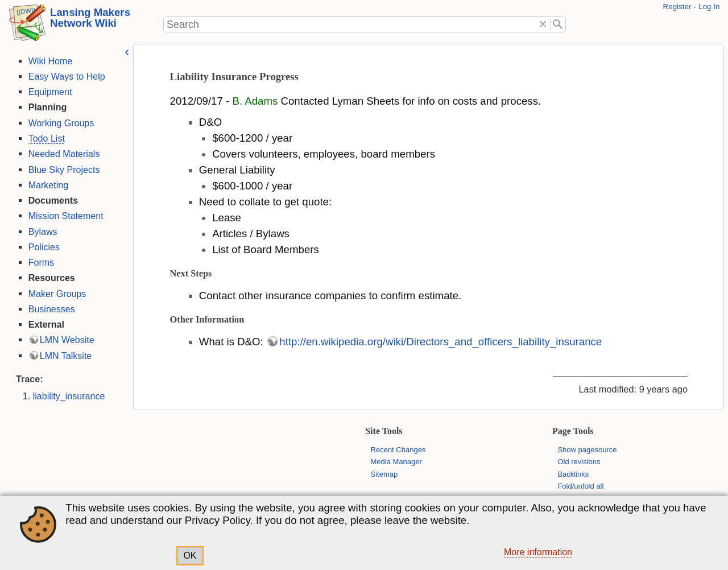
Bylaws (41, 232)
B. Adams (254, 101)
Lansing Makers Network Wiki (90, 18)
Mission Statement (64, 216)
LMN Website (65, 340)
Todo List (45, 138)
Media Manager (396, 462)
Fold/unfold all (580, 486)
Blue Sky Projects (63, 170)
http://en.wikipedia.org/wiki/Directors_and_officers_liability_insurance (439, 342)
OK (190, 555)
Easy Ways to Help (65, 76)
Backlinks (573, 474)
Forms (40, 262)
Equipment (49, 92)
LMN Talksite (64, 356)
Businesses (50, 309)
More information (538, 552)
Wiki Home (49, 61)
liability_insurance (67, 396)
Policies (42, 247)
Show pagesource (587, 450)
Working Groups (60, 123)
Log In (709, 7)
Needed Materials (63, 154)
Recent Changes (398, 450)
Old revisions (579, 462)
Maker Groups (56, 294)
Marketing (47, 185)
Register (677, 7)
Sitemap (384, 474)
